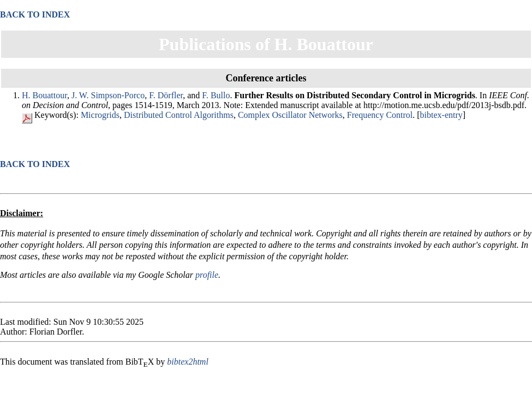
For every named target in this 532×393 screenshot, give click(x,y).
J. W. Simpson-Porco (108, 95)
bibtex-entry (441, 115)
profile (207, 275)
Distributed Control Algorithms (179, 115)
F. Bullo (216, 95)
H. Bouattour (44, 95)
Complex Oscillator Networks (290, 115)
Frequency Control (380, 115)
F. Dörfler (166, 95)
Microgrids (100, 115)
